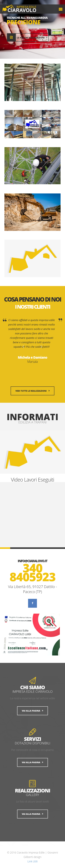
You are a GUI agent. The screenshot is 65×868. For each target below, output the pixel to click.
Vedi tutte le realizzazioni (31, 391)
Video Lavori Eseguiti (33, 480)
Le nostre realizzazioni (32, 38)
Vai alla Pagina (31, 711)
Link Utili (32, 861)
